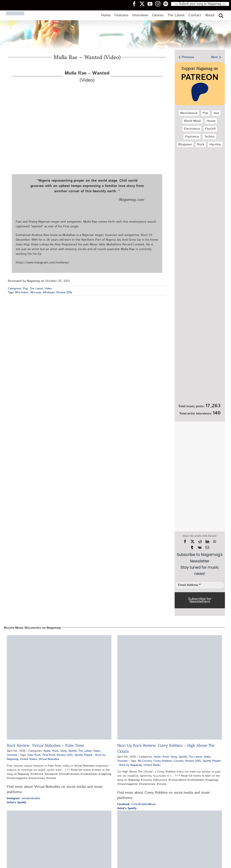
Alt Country (145, 761)
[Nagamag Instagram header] (159, 4)
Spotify (72, 751)
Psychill (210, 129)
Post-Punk (49, 755)
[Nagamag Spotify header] (167, 4)
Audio (47, 751)
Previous (188, 57)
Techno (209, 137)
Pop (25, 289)
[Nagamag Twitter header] (144, 4)
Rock (201, 144)
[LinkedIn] (207, 542)
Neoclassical (189, 113)
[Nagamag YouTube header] (151, 4)
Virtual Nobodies (49, 759)
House (211, 121)
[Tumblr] (192, 547)
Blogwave (185, 144)
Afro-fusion (22, 292)
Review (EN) (64, 292)
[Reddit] (200, 542)
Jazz (216, 113)
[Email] (207, 547)
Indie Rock (34, 755)
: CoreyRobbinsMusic (137, 804)
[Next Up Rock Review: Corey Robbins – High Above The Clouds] (170, 687)
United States (28, 759)
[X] (192, 542)
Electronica (192, 129)
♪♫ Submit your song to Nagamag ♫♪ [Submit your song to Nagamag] (200, 4)
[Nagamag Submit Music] (200, 381)
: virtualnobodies (23, 798)
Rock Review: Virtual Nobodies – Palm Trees (45, 745)
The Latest (36, 289)
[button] (221, 15)
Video (48, 289)
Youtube (12, 755)
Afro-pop (36, 292)
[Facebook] (185, 542)
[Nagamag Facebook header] (136, 4)
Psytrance (192, 137)
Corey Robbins (163, 761)
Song (63, 751)
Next (214, 57)
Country (178, 761)
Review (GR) (65, 755)
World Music (193, 121)
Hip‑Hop (215, 144)
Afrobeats (49, 292)
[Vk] (200, 547)
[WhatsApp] (215, 542)
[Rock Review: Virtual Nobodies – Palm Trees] (59, 687)
